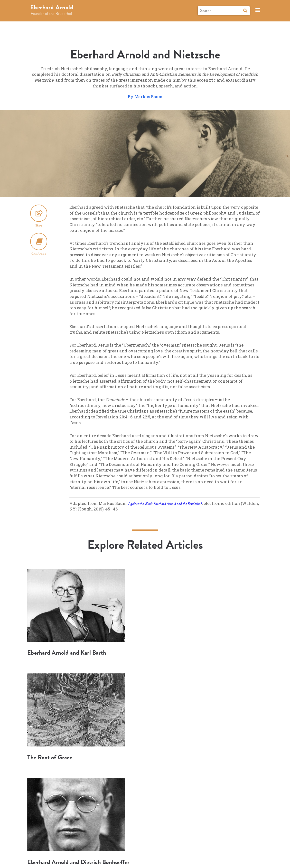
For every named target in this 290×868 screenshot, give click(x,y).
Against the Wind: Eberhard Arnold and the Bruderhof (170, 504)
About (163, 844)
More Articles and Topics (145, 787)
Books (116, 844)
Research (95, 844)
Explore (70, 844)
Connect (142, 844)
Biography (49, 844)
